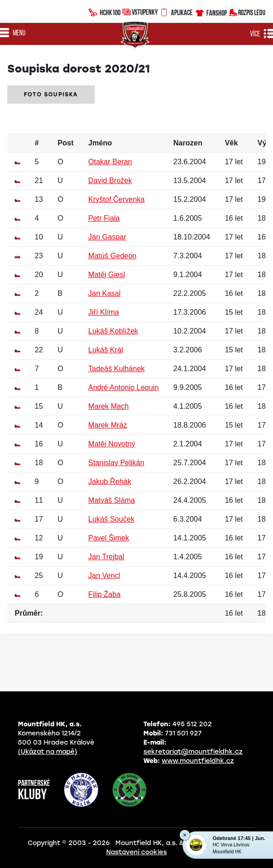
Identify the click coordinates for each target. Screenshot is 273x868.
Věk (231, 143)
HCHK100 (104, 11)
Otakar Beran (110, 162)
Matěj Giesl (107, 275)
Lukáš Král (106, 350)
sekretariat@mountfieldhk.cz (193, 752)
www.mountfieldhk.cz (198, 761)
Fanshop (211, 12)
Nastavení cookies (136, 852)
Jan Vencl (104, 576)
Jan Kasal (104, 293)
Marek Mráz (108, 425)
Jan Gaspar (107, 237)
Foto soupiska (51, 95)
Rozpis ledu (247, 12)
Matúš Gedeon (112, 256)
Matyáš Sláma (111, 500)
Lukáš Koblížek (113, 331)
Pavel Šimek (109, 538)
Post (65, 143)
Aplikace (176, 11)
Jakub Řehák (110, 481)
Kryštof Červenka (117, 199)
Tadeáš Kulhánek (117, 369)
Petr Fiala (104, 218)
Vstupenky (140, 12)
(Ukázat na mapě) (48, 752)
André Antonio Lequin (123, 387)
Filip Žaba (104, 594)
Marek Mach (108, 406)
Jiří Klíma (104, 312)
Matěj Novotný (112, 444)
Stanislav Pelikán (116, 463)
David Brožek (110, 181)
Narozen (188, 143)
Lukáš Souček (111, 519)
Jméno (100, 143)
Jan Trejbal (106, 557)
